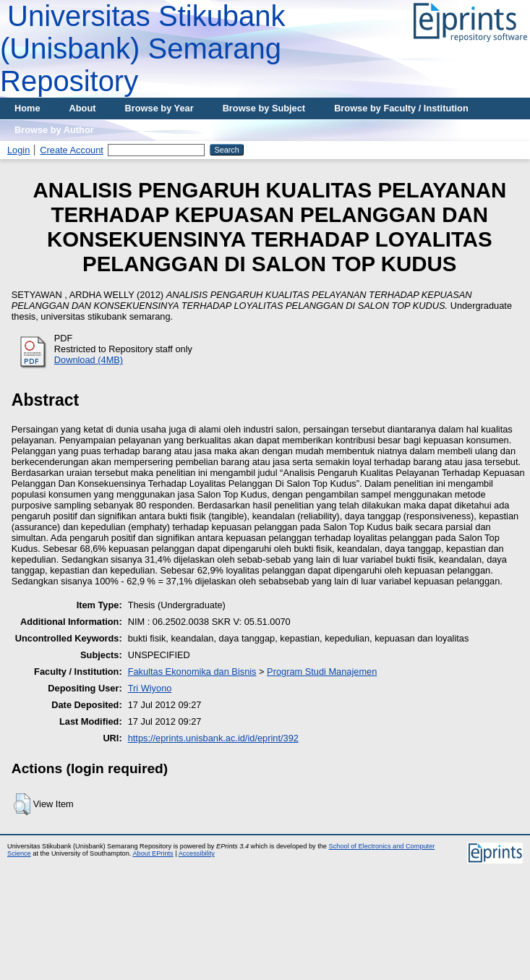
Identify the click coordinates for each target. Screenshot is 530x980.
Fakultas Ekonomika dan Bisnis (192, 672)
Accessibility (197, 853)
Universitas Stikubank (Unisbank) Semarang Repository (143, 48)
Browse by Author (54, 130)
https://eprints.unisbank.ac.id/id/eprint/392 (213, 738)
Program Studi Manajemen (322, 672)
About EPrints (153, 853)
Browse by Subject (264, 108)
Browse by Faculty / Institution (401, 108)
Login (18, 150)
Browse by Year (159, 108)
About (83, 108)
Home (27, 108)
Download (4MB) (89, 360)
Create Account (72, 150)
